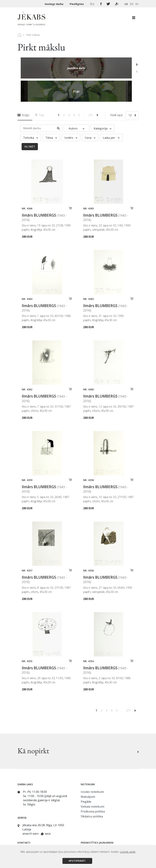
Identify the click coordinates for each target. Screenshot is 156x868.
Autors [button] (77, 105)
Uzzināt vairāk (128, 852)
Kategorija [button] (103, 105)
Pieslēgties (77, 4)
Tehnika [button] (31, 115)
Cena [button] (90, 115)
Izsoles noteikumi (92, 769)
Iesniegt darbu (54, 4)
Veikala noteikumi (92, 783)
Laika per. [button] (111, 115)
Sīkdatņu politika (92, 793)
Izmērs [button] (71, 115)
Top (39, 92)
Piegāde (86, 778)
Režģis (24, 92)
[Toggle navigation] (134, 19)
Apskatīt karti (31, 811)
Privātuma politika (93, 788)
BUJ (92, 4)
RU (137, 4)
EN (132, 4)
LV (126, 4)
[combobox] (132, 93)
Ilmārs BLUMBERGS (44, 194)
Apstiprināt (77, 861)
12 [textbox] (130, 92)
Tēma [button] (51, 115)
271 (91, 92)
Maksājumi (88, 773)
